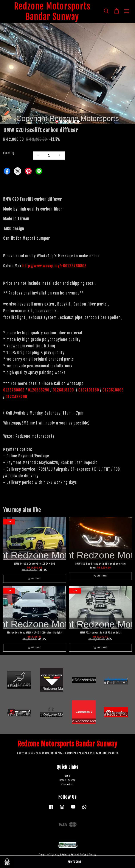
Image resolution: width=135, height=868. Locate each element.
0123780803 (14, 390)
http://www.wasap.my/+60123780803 (54, 266)
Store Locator (67, 780)
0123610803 (113, 390)
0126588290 (39, 390)
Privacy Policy (70, 855)
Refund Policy (88, 855)
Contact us (67, 785)
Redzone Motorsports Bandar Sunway (52, 11)
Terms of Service (49, 855)
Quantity (9, 153)
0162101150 (88, 390)
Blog (67, 776)
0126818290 (64, 390)
